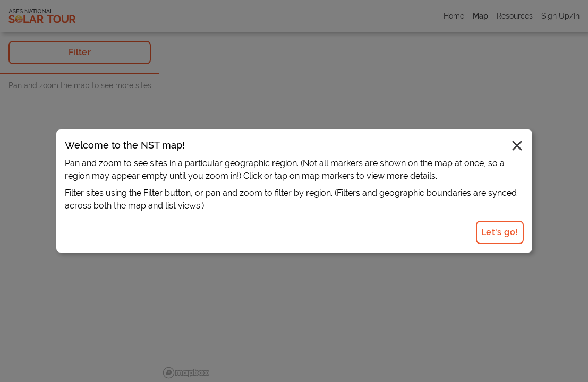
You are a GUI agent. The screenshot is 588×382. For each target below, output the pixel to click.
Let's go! (500, 232)
